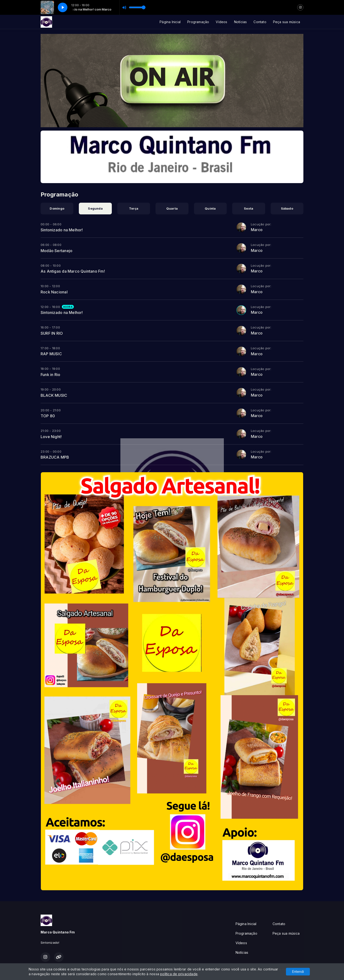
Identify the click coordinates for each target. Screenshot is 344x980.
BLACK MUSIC (54, 395)
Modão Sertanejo (56, 251)
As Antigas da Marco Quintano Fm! (73, 271)
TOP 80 (48, 416)
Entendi (298, 972)
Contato (260, 22)
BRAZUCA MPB (55, 457)
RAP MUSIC (51, 354)
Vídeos (221, 22)
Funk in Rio (50, 375)
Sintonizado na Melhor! (62, 230)
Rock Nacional (54, 292)
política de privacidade (179, 974)
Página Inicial (170, 22)
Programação (198, 22)
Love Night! (51, 437)
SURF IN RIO (52, 333)
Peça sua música (287, 22)
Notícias (241, 22)
